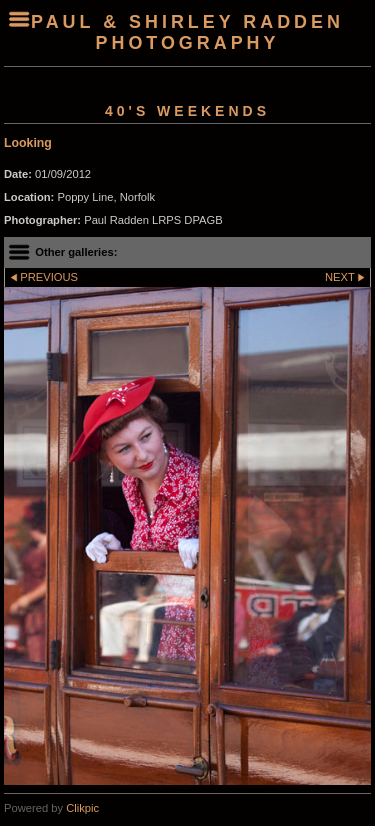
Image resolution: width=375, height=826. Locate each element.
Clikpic (82, 808)
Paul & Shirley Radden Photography (187, 32)
